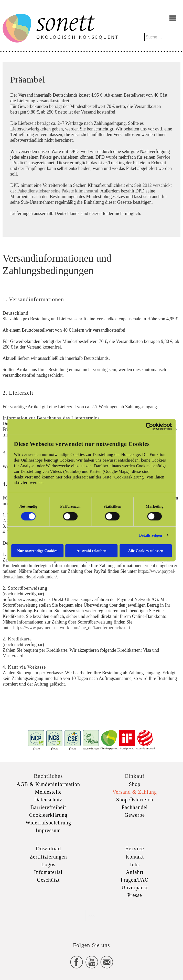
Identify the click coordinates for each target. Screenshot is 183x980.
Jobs (135, 864)
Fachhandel (135, 807)
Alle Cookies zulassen (146, 550)
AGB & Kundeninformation (48, 784)
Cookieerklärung (48, 815)
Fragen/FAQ (135, 880)
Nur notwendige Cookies (37, 550)
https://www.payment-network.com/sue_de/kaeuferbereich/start (72, 628)
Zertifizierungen (48, 857)
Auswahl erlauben (91, 550)
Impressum (48, 830)
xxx (92, 915)
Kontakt (135, 857)
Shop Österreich (135, 800)
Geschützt (48, 880)
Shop (135, 784)
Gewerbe (135, 815)
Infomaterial (48, 872)
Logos (48, 864)
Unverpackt (135, 887)
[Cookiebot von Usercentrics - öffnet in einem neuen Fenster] (150, 426)
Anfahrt (135, 872)
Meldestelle (48, 792)
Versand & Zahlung (135, 792)
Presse (135, 895)
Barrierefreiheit (48, 807)
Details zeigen (151, 535)
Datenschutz (48, 800)
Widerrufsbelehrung (48, 823)
